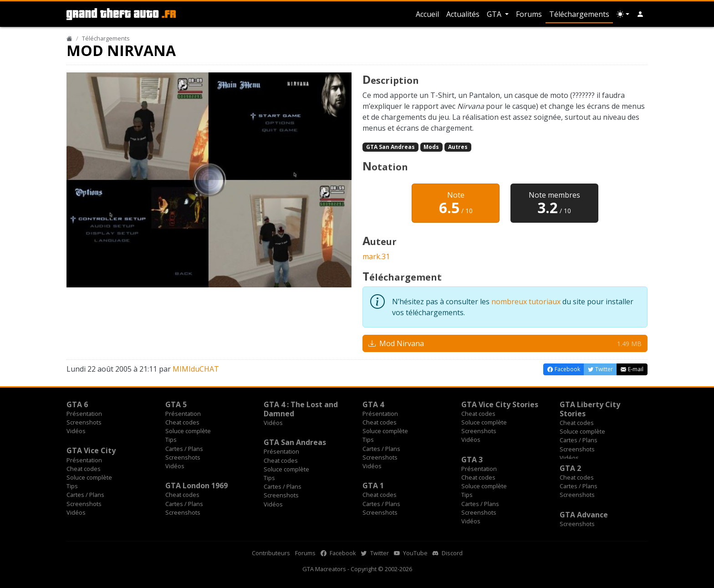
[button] (640, 14)
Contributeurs (271, 553)
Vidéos (76, 431)
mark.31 (376, 256)
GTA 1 (373, 486)
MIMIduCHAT (196, 369)
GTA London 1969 (196, 486)
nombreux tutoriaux (526, 302)
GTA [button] (495, 14)
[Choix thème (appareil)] (623, 14)
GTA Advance (584, 515)
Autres (458, 147)
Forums (529, 14)
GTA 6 (77, 404)
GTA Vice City (91, 450)
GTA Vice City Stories (500, 404)
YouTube (411, 553)
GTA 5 (176, 404)
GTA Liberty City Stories (590, 409)
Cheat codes (182, 422)
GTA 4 (373, 404)
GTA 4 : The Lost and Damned (301, 409)
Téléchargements (579, 14)
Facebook (338, 553)
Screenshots (84, 422)
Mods (431, 147)
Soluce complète (188, 431)
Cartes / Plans (184, 449)
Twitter (375, 553)
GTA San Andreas (390, 147)
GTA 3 (472, 460)
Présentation (84, 414)
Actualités (463, 14)
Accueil (427, 14)
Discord (448, 553)
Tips (171, 440)
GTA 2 (570, 468)
